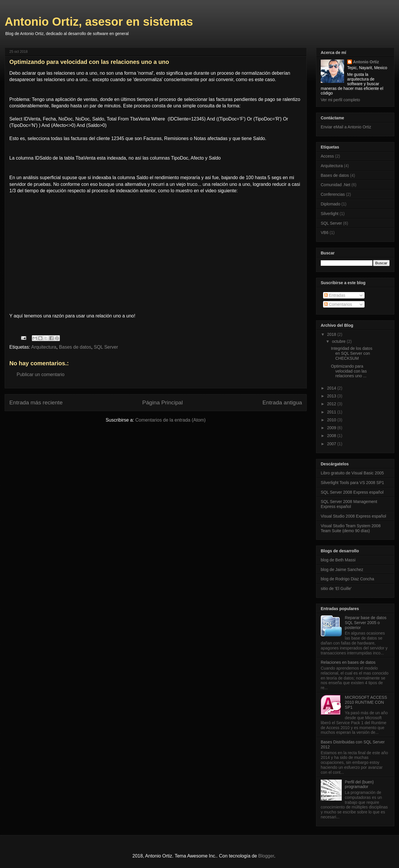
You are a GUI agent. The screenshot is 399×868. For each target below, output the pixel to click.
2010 (332, 420)
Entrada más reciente (36, 402)
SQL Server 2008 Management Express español (349, 504)
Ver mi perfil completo (340, 100)
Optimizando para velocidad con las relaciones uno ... (349, 371)
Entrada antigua (282, 402)
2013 (332, 396)
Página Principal (163, 402)
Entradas (335, 295)
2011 (332, 412)
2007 (332, 444)
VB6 (325, 233)
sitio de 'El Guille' (336, 588)
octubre (339, 341)
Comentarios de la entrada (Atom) (170, 420)
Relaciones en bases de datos (348, 662)
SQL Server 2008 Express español (352, 492)
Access (327, 156)
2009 (332, 428)
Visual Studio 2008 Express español (353, 516)
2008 (332, 436)
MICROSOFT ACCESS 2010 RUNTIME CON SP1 (366, 702)
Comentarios (338, 304)
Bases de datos (75, 347)
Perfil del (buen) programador (359, 784)
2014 (332, 388)
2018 (332, 334)
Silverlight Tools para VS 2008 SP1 (352, 483)
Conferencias (333, 194)
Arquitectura (44, 347)
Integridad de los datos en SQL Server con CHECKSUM (352, 353)
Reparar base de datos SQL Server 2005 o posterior (366, 623)
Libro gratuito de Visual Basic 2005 (352, 473)
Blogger (266, 856)
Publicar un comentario (41, 374)
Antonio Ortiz (366, 62)
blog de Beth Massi (338, 560)
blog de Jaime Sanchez (342, 570)
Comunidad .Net (335, 185)
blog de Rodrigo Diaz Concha (347, 579)
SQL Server (106, 347)
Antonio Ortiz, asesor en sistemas (99, 22)
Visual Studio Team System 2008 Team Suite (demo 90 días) (351, 528)
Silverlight (330, 214)
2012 (332, 404)
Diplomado (331, 204)
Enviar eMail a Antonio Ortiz (346, 127)
